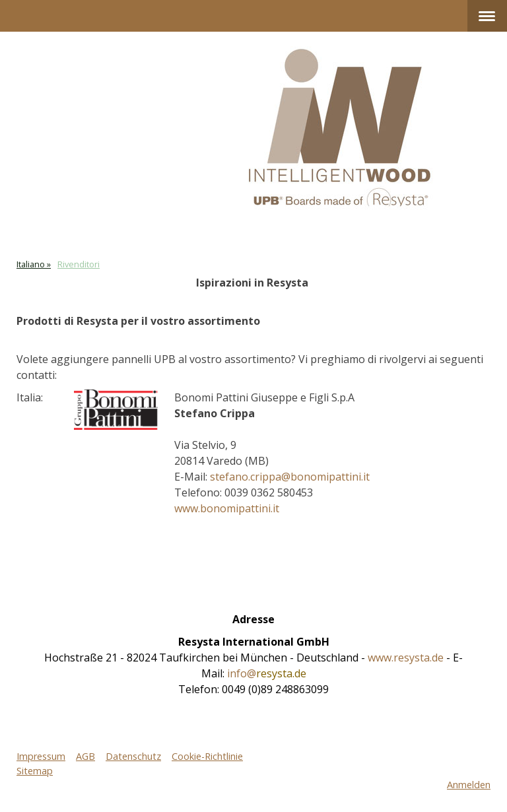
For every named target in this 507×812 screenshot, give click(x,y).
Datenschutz (133, 756)
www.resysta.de (406, 658)
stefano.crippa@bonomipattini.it (290, 477)
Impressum (41, 756)
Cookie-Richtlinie (207, 756)
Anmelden (469, 785)
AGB (85, 756)
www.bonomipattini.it (227, 508)
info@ (267, 673)
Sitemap (35, 771)
